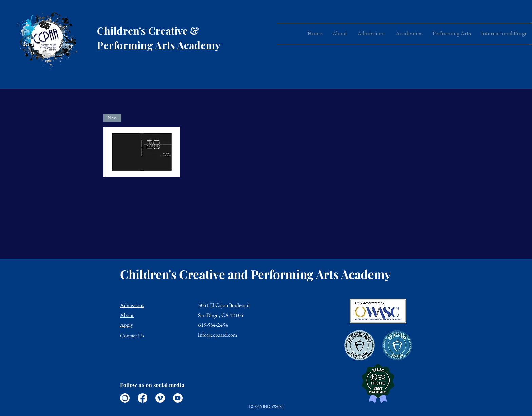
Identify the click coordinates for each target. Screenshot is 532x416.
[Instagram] (125, 398)
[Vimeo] (160, 398)
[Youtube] (178, 398)
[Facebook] (142, 398)
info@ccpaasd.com (218, 335)
